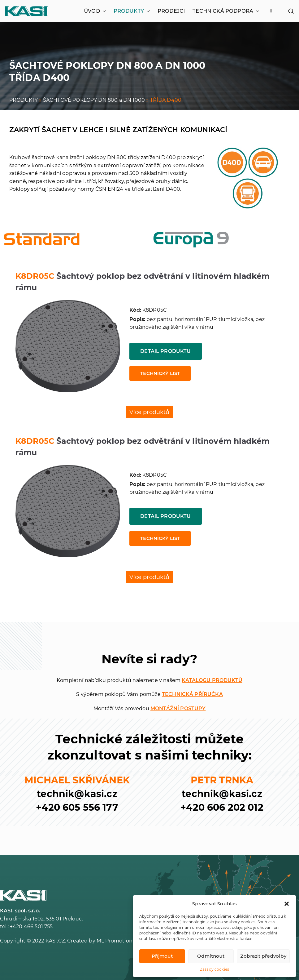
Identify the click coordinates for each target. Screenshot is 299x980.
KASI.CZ (55, 941)
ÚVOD (95, 11)
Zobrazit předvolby (263, 956)
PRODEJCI (171, 11)
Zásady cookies (214, 969)
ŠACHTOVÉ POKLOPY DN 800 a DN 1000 (94, 100)
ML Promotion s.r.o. (120, 941)
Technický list (160, 373)
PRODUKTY (132, 11)
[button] (287, 904)
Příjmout (162, 956)
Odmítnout (211, 956)
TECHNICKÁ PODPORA (226, 11)
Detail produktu (165, 351)
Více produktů (149, 412)
